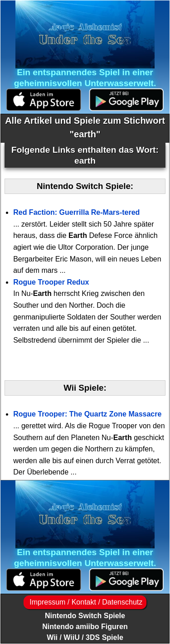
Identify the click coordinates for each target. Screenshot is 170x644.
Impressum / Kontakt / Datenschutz (85, 602)
